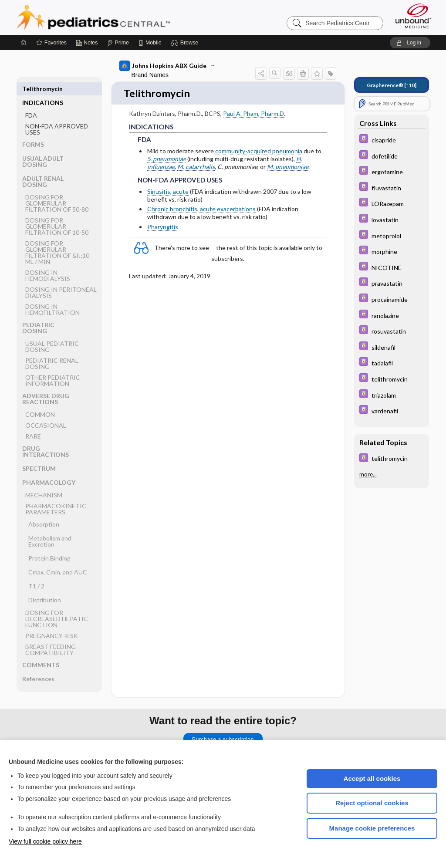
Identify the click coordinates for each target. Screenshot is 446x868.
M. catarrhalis (196, 167)
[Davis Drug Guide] (392, 140)
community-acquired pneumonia (259, 151)
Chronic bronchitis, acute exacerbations (201, 210)
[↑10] (392, 85)
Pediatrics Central (125, 17)
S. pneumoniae (167, 159)
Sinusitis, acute (168, 192)
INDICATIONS (43, 89)
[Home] (24, 43)
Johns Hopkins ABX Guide (163, 66)
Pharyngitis (163, 227)
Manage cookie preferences (372, 828)
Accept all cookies (372, 778)
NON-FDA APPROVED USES (57, 115)
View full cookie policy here (45, 841)
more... (368, 474)
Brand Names (150, 75)
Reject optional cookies (372, 803)
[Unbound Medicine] (413, 16)
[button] (186, 43)
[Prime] (118, 43)
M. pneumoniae (288, 167)
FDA (31, 101)
